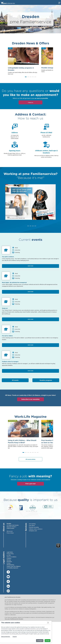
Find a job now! (30, 484)
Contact (9, 563)
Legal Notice (10, 552)
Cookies (9, 558)
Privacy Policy (10, 554)
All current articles (31, 459)
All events (15, 380)
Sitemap (9, 560)
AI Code (9, 555)
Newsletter (9, 562)
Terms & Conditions (11, 557)
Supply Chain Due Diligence (14, 566)
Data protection (6, 637)
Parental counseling (34, 527)
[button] (26, 77)
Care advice (32, 526)
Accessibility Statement (12, 568)
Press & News (10, 533)
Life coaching (32, 524)
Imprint (15, 637)
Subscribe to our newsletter (30, 399)
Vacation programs (46, 380)
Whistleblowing (10, 565)
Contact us (30, 103)
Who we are (10, 531)
